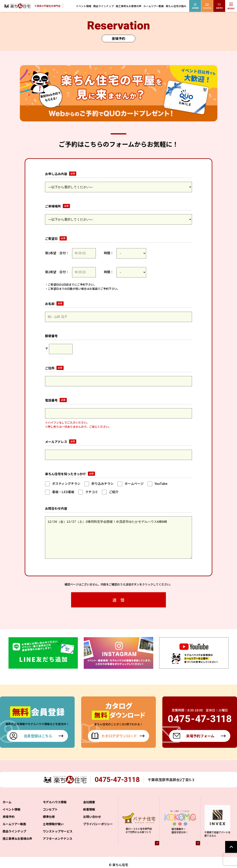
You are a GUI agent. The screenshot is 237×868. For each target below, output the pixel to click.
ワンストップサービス (58, 839)
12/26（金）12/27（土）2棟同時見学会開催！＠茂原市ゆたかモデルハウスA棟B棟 (118, 541)
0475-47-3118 (117, 788)
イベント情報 (84, 6)
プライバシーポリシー (98, 832)
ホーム (7, 810)
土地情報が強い (53, 832)
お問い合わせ (92, 824)
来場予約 (8, 824)
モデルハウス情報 (55, 810)
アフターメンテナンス (58, 846)
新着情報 (89, 817)
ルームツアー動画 (154, 6)
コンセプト (50, 817)
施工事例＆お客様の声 (129, 6)
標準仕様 (49, 824)
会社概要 (89, 810)
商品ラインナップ (103, 6)
